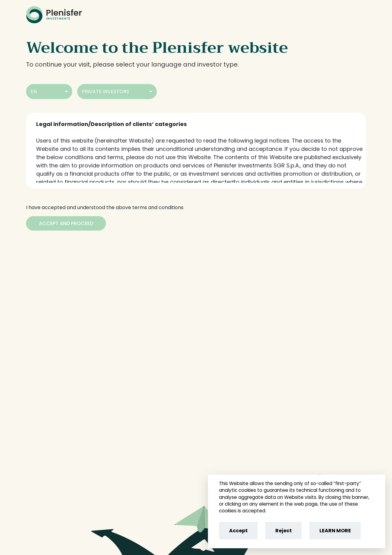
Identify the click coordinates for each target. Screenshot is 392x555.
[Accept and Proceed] (66, 223)
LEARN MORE (335, 531)
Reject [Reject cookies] (284, 531)
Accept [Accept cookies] (238, 531)
